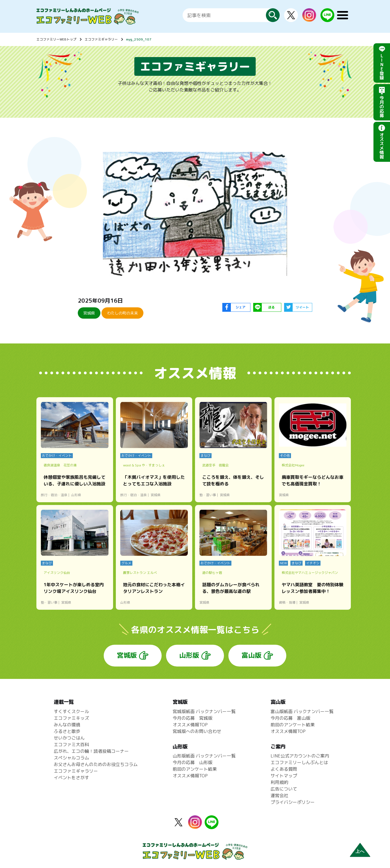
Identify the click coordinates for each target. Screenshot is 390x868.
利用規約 (279, 782)
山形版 (189, 655)
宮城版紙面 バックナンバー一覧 (204, 711)
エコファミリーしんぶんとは (299, 762)
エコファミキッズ (71, 718)
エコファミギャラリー (101, 39)
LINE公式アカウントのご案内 (300, 756)
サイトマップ (284, 776)
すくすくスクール (71, 711)
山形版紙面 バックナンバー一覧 (204, 756)
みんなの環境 (67, 725)
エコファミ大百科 (71, 745)
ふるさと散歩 (67, 731)
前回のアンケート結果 (195, 769)
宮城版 (127, 655)
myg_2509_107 (139, 39)
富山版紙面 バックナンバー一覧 (302, 711)
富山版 (252, 655)
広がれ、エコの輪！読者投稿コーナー (91, 751)
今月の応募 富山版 (290, 718)
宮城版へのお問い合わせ (197, 731)
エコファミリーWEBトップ (56, 39)
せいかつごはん (69, 738)
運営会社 (279, 796)
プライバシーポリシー (293, 802)
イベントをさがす (71, 778)
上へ (360, 851)
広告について (284, 789)
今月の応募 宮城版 (193, 718)
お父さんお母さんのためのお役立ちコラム (96, 764)
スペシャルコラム (71, 758)
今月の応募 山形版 (193, 762)
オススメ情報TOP (190, 725)
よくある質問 (284, 769)
